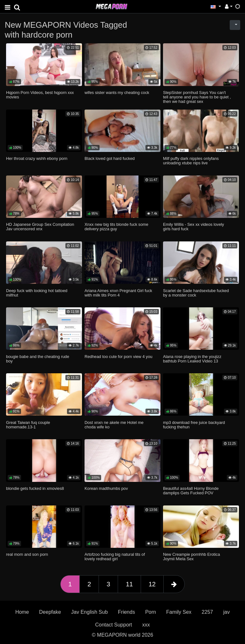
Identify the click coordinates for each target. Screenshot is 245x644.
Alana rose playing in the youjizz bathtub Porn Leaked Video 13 (192, 359)
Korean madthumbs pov (106, 488)
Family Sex (179, 612)
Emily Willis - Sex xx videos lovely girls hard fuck (193, 227)
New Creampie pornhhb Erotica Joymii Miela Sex (192, 557)
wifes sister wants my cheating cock (117, 93)
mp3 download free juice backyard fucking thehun (194, 425)
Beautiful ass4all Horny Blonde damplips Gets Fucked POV (191, 491)
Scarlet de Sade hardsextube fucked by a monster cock (196, 293)
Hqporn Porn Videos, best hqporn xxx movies (40, 95)
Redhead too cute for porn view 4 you (119, 357)
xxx (146, 625)
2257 (207, 612)
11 (129, 584)
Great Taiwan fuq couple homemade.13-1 (28, 425)
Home (22, 612)
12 (152, 584)
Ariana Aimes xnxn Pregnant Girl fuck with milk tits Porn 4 (118, 293)
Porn (151, 612)
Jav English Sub (89, 612)
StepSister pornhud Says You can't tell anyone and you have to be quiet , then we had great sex (197, 97)
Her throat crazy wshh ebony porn (37, 158)
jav (226, 612)
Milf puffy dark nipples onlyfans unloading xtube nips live (191, 161)
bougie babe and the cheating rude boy (38, 359)
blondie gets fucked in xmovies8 (35, 488)
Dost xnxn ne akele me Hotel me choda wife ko (114, 425)
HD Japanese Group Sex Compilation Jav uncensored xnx (40, 227)
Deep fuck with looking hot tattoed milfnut (37, 293)
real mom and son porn (27, 554)
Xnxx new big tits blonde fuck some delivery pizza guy (116, 227)
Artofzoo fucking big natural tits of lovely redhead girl (115, 557)
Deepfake (50, 612)
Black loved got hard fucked (110, 158)
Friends (126, 612)
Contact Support (114, 625)
